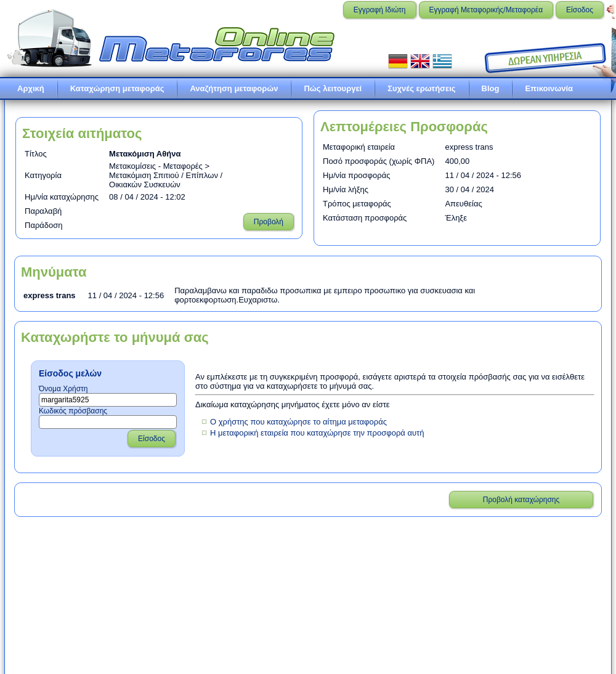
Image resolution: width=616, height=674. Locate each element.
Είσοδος (580, 10)
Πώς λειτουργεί (333, 88)
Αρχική (31, 88)
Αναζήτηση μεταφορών (234, 88)
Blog (491, 88)
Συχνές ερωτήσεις (421, 88)
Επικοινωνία (549, 88)
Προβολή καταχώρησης (521, 500)
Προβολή (269, 222)
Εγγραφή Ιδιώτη (380, 10)
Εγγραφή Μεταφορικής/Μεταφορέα (486, 10)
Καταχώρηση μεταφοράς (117, 88)
